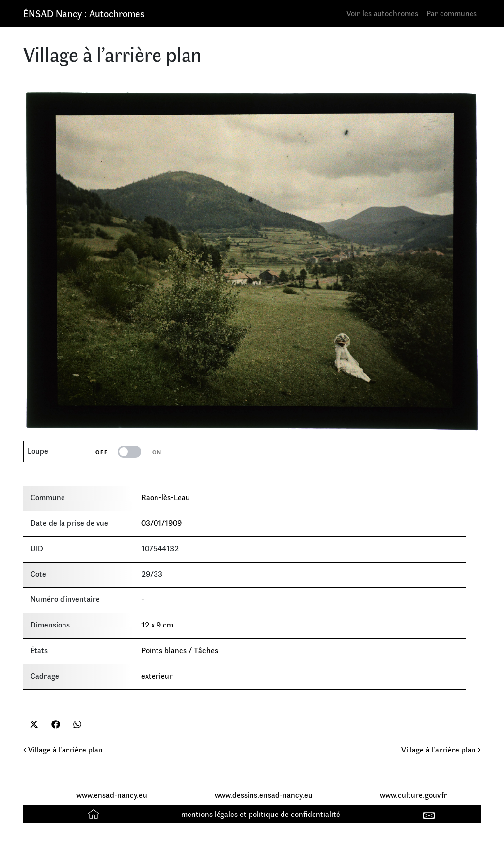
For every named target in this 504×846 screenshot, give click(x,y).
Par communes (452, 13)
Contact (430, 814)
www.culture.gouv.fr (414, 795)
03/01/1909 (161, 522)
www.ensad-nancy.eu (112, 795)
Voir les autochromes (382, 13)
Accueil (95, 814)
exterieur (157, 675)
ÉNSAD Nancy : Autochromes (84, 13)
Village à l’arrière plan (63, 749)
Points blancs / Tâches (180, 650)
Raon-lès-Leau (166, 497)
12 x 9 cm (157, 624)
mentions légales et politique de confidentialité (261, 814)
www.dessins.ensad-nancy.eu (264, 795)
